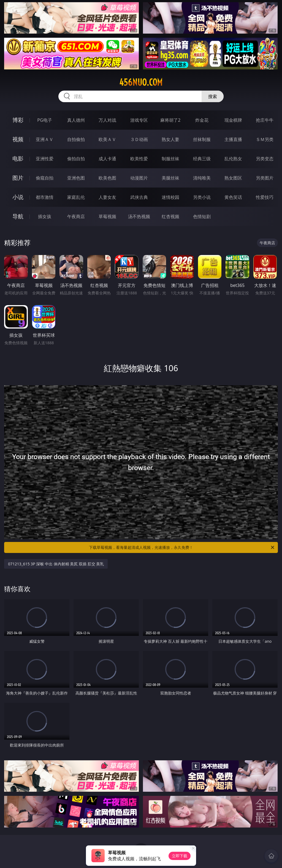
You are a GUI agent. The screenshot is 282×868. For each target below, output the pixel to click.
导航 (18, 216)
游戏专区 (139, 120)
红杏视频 (170, 216)
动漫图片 (139, 178)
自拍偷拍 (76, 139)
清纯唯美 (202, 178)
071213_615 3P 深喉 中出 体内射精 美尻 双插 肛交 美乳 (56, 564)
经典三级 (202, 159)
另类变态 (265, 159)
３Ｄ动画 (139, 139)
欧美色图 (107, 178)
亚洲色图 (76, 178)
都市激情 (45, 197)
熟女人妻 (170, 139)
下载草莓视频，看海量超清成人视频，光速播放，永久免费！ (182, 547)
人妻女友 (107, 197)
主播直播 (233, 139)
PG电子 (44, 120)
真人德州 (76, 120)
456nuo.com (141, 82)
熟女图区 (233, 178)
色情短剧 (202, 216)
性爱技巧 (265, 197)
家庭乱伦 (76, 197)
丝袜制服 (202, 139)
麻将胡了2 (170, 120)
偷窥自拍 (45, 178)
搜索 (213, 96)
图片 (18, 178)
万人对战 (107, 120)
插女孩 (45, 216)
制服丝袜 (170, 159)
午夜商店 (76, 216)
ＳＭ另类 (265, 139)
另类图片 (265, 178)
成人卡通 (107, 159)
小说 (18, 197)
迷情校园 (170, 197)
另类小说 (202, 197)
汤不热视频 (139, 216)
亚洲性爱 (45, 159)
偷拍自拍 (76, 159)
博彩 (18, 120)
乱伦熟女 (233, 159)
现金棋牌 (233, 120)
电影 (18, 158)
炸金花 (202, 120)
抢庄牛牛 (265, 120)
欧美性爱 (139, 159)
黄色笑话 (233, 197)
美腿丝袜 (170, 178)
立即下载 (180, 856)
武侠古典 (139, 197)
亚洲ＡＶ (45, 139)
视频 (18, 139)
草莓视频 (107, 216)
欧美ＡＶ (107, 139)
